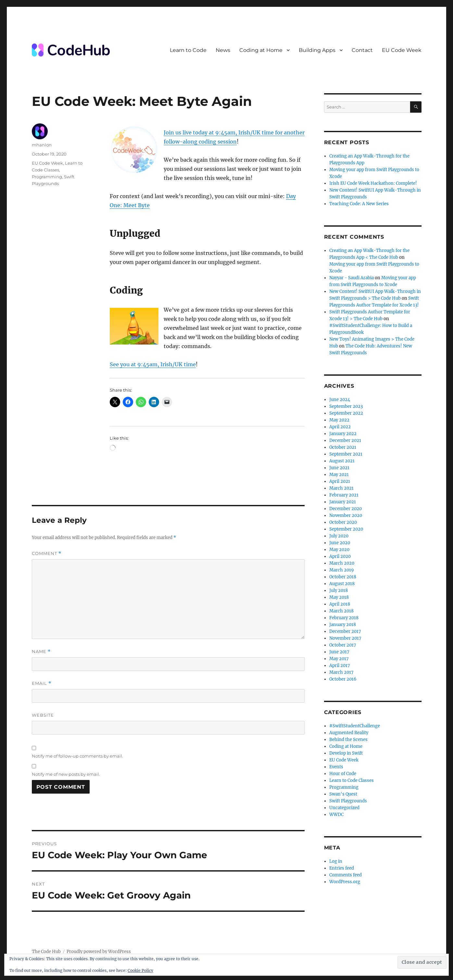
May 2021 (339, 475)
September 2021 (346, 454)
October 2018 (343, 577)
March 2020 (342, 563)
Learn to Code (188, 50)
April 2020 (340, 556)
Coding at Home (261, 50)
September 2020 (346, 529)
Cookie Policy (140, 970)
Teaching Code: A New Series (359, 204)
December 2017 (345, 631)
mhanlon (42, 145)
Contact (362, 50)
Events (336, 767)
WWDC (336, 815)
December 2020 (346, 509)
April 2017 (340, 666)
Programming (47, 177)
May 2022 (339, 420)
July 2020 (339, 536)
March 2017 (341, 672)
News (223, 50)
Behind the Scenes (348, 740)
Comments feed (346, 875)
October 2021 (343, 447)
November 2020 (346, 515)
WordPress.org (345, 882)
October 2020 (343, 522)
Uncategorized (344, 808)
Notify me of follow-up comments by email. (77, 756)
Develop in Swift (346, 753)
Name (41, 652)
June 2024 (340, 400)
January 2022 (343, 434)
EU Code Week (402, 50)
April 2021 (340, 481)
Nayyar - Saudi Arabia (352, 278)
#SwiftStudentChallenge (355, 726)
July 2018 (339, 591)
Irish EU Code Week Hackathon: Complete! (373, 183)
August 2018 (342, 584)
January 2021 (343, 502)
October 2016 (343, 679)
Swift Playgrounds (348, 801)
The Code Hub (46, 952)
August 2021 (342, 461)
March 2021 (341, 488)
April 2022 (340, 427)
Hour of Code (343, 774)
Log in (336, 861)
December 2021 (345, 440)
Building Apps (317, 50)
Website (43, 715)
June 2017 (339, 652)
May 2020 (339, 550)
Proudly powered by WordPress (99, 952)
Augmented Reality (349, 733)
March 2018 (341, 611)
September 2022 (346, 413)
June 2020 (340, 543)
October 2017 (343, 645)
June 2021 (339, 468)
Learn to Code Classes (352, 780)
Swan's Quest (343, 794)
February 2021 (344, 495)
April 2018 (340, 604)
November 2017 (345, 638)
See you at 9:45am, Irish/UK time (153, 364)
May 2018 (339, 597)
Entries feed (342, 868)
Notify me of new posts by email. (66, 774)
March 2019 (342, 570)
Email (42, 683)
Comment (47, 553)
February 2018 (344, 618)
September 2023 (346, 406)
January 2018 (343, 625)
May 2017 (339, 659)
